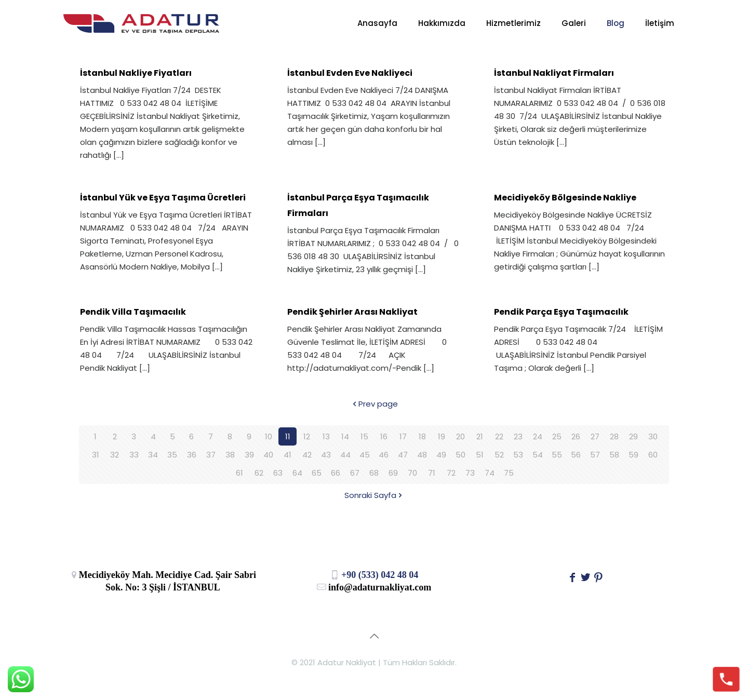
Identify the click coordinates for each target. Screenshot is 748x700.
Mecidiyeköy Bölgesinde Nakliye (565, 198)
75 (509, 473)
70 (412, 473)
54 (538, 455)
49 (441, 455)
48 (422, 455)
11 (288, 436)
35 (172, 455)
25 (557, 436)
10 (269, 436)
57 (595, 455)
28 (614, 436)
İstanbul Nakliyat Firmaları (554, 73)
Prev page (374, 404)
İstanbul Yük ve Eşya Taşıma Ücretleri (163, 198)
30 (653, 436)
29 (633, 436)
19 (442, 436)
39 (249, 455)
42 (307, 455)
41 (288, 455)
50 (460, 455)
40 (268, 455)
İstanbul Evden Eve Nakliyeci (350, 73)
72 (451, 473)
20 (460, 436)
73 (470, 473)
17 (403, 436)
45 (365, 455)
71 (432, 473)
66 (336, 473)
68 (374, 473)
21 (480, 436)
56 (576, 455)
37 (211, 455)
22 (499, 436)
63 (278, 473)
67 (355, 473)
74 (490, 473)
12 (307, 436)
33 (134, 455)
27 (595, 436)
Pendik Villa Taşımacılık (133, 312)
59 (633, 455)
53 (518, 455)
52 (499, 455)
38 (230, 455)
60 (653, 455)
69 (393, 473)
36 (192, 455)
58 (614, 455)
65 (317, 473)
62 (259, 473)
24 (538, 436)
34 (153, 455)
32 (115, 455)
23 (518, 436)
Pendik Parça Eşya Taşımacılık (561, 312)
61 (239, 473)
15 (364, 436)
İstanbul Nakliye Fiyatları (136, 73)
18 (422, 436)
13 (326, 436)
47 (403, 455)
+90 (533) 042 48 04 (374, 575)
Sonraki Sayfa (374, 495)
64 (297, 473)
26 (576, 436)
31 (96, 455)
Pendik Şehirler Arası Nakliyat (352, 312)
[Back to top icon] (374, 636)
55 (557, 455)
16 (384, 436)
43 (326, 455)
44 (345, 455)
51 (480, 455)
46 (384, 455)
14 (345, 436)
